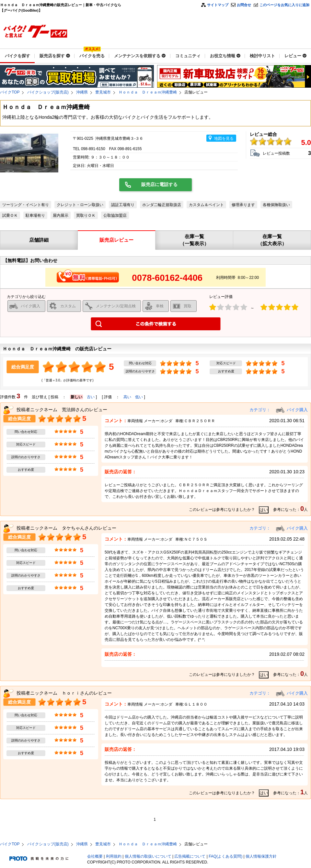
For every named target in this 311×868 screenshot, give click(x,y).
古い (91, 397)
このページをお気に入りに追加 (284, 5)
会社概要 (95, 856)
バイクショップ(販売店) (48, 92)
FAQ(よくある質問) (225, 856)
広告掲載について (190, 856)
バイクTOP (10, 92)
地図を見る (224, 138)
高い (127, 397)
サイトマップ (218, 5)
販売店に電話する (159, 184)
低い (139, 397)
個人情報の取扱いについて (148, 856)
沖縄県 (82, 92)
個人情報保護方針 (261, 856)
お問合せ (244, 5)
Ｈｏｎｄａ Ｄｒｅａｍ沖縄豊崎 (148, 92)
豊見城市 (103, 92)
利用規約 (114, 856)
